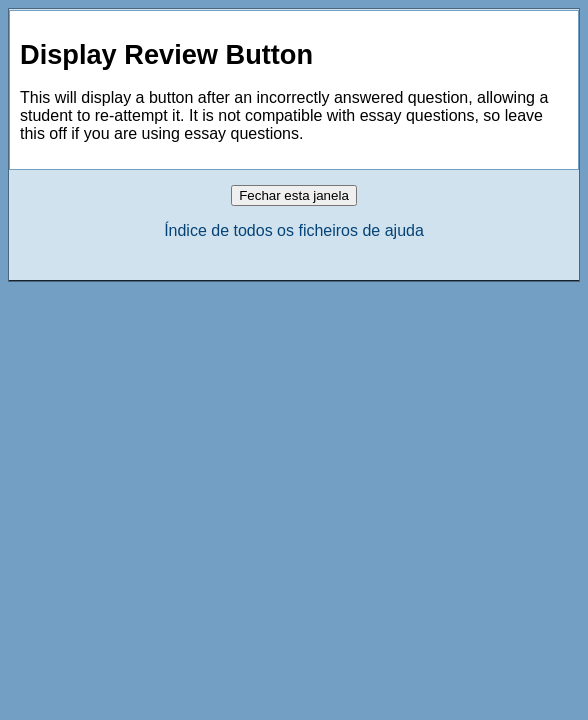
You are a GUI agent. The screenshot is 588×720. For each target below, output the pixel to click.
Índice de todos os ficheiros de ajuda (294, 230)
